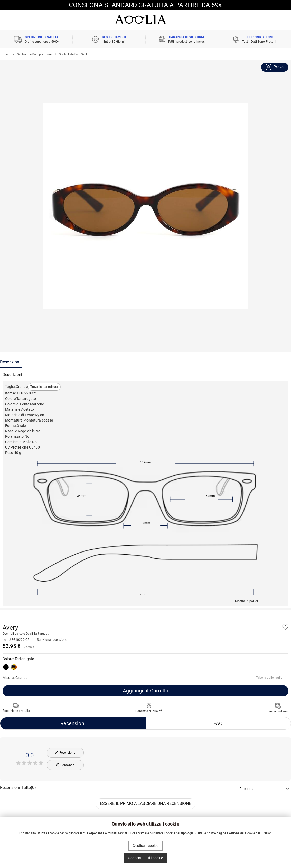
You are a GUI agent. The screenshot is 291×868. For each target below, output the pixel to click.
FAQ (218, 723)
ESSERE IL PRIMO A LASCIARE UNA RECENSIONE (145, 804)
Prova (275, 67)
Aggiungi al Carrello (145, 691)
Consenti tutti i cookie (145, 858)
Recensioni (73, 723)
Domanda (65, 765)
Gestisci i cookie (145, 846)
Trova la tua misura (44, 387)
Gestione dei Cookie (241, 833)
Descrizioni (10, 362)
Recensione (65, 753)
